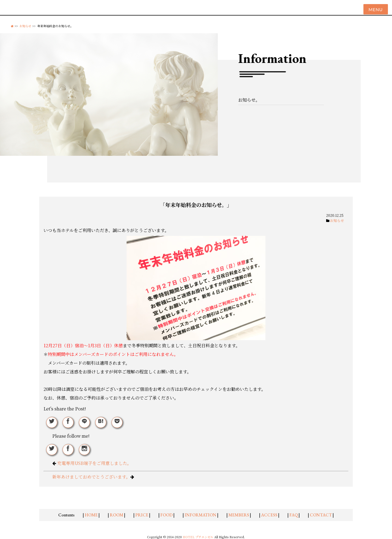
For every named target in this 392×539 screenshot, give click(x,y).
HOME (91, 515)
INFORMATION (200, 515)
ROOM (117, 515)
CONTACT (321, 515)
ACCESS (269, 515)
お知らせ (25, 26)
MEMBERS (239, 515)
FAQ (294, 515)
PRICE (142, 515)
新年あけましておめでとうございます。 (91, 477)
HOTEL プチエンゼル (198, 537)
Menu (376, 9)
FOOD (166, 515)
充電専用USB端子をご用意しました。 (94, 463)
